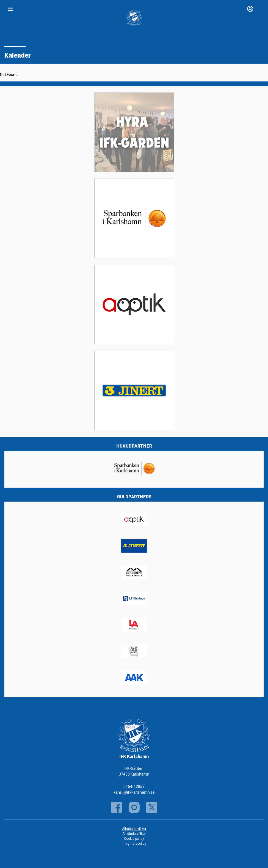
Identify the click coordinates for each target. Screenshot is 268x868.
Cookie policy (134, 839)
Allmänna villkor (134, 829)
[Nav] (10, 9)
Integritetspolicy (134, 844)
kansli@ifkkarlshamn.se (134, 792)
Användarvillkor (134, 834)
